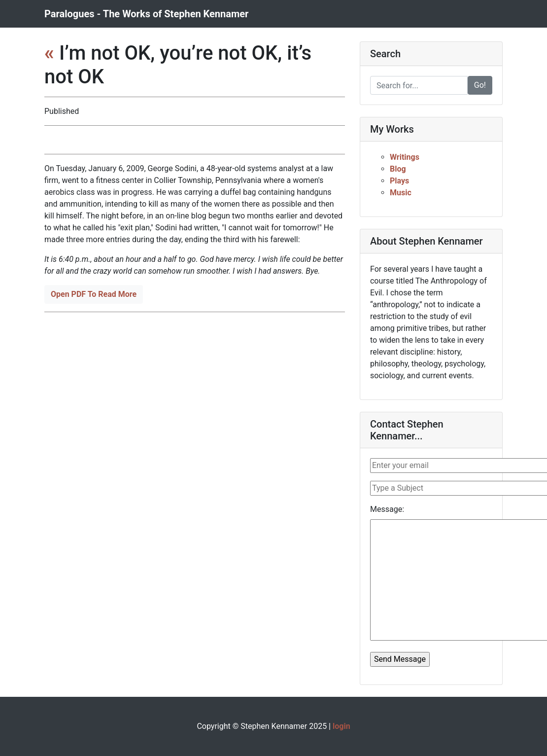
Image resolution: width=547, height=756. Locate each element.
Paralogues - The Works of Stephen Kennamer (146, 14)
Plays (399, 181)
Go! (480, 85)
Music (401, 193)
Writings (405, 157)
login (342, 726)
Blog (398, 169)
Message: (387, 509)
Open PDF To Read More (94, 294)
